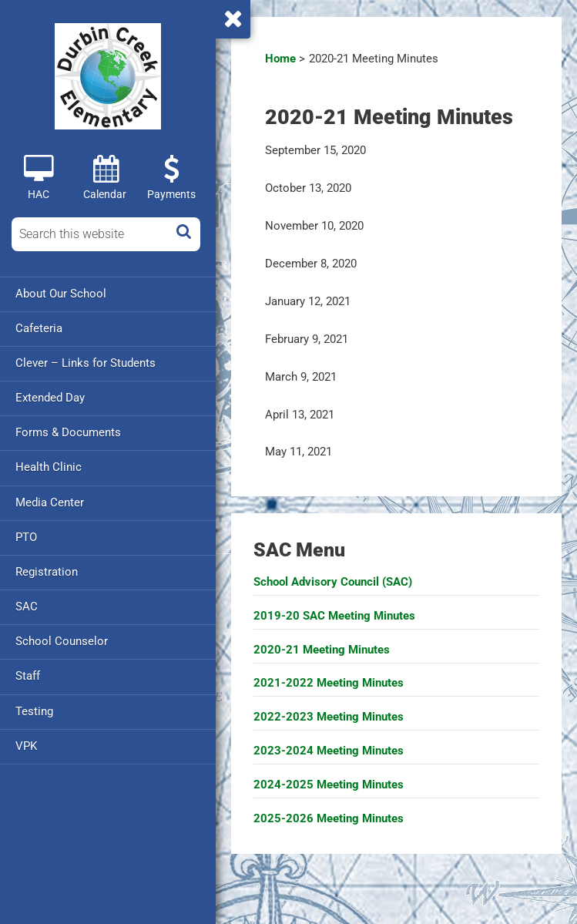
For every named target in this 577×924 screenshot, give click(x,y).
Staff (28, 675)
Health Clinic (49, 467)
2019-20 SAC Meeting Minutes (334, 616)
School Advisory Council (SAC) (333, 582)
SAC (27, 606)
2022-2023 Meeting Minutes (329, 717)
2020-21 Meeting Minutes (322, 650)
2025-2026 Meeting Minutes (329, 818)
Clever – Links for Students (86, 363)
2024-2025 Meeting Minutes (329, 785)
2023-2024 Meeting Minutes (329, 751)
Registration (47, 571)
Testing (34, 710)
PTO (26, 536)
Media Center (50, 502)
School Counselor (62, 640)
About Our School (61, 294)
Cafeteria (39, 328)
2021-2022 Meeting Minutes (329, 683)
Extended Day (50, 398)
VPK (26, 744)
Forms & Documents (68, 432)
